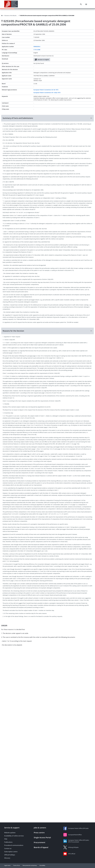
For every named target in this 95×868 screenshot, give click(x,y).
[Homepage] (2, 16)
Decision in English (42, 60)
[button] (47, 118)
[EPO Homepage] (11, 4)
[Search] (81, 4)
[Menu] (86, 4)
